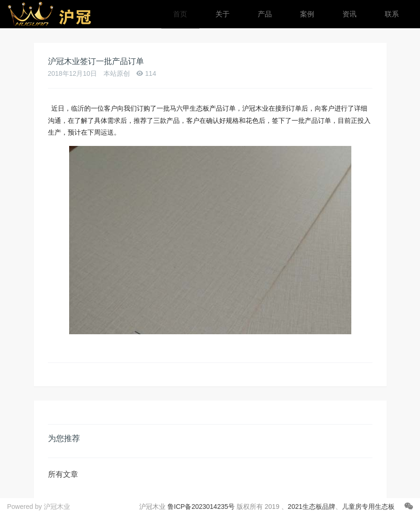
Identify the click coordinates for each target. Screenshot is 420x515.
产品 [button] (265, 14)
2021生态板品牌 (312, 507)
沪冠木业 (57, 507)
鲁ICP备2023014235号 (201, 507)
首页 (180, 14)
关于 (222, 14)
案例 (307, 14)
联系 (392, 14)
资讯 (349, 14)
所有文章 (63, 474)
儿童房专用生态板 (368, 507)
